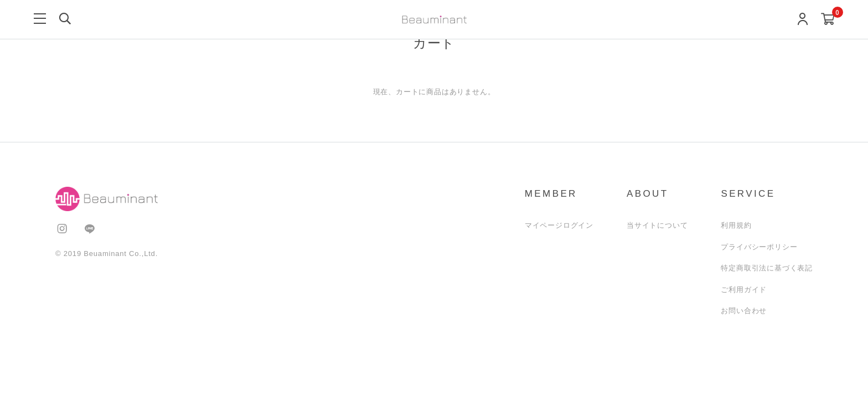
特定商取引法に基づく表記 (767, 268)
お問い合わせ (744, 311)
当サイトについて (657, 225)
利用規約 (736, 225)
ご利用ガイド (744, 290)
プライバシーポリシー (759, 247)
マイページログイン (559, 225)
